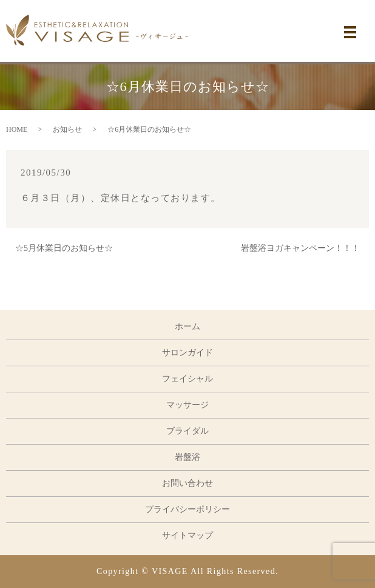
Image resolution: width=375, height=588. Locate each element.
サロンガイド (187, 353)
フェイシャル (187, 379)
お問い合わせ (187, 483)
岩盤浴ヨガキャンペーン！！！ (300, 248)
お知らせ (67, 129)
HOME (17, 129)
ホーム (187, 326)
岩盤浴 (187, 457)
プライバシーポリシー (187, 509)
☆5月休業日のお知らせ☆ (64, 248)
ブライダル (187, 431)
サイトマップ (187, 535)
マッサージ (187, 405)
